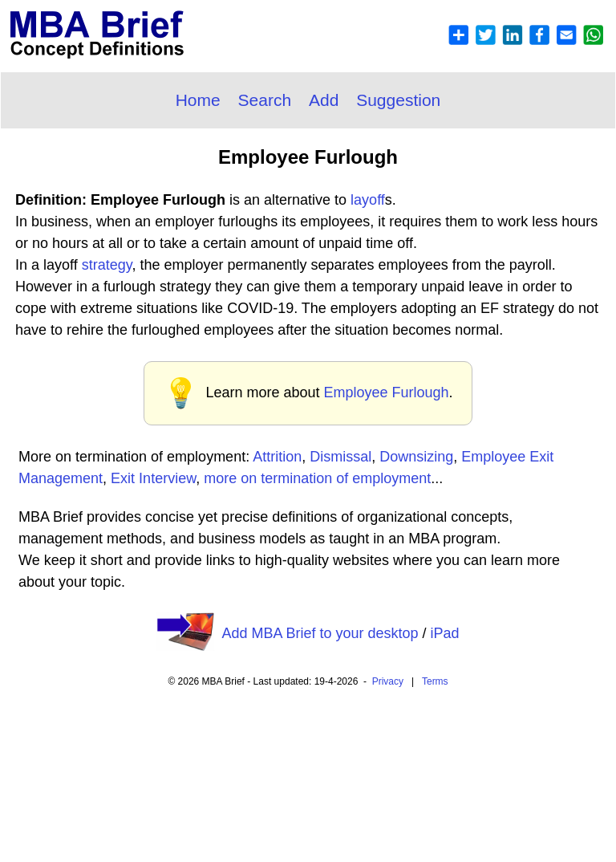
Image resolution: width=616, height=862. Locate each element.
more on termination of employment (317, 478)
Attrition (277, 457)
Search (265, 100)
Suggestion (398, 100)
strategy (107, 265)
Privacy (388, 681)
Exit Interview (153, 478)
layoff (368, 200)
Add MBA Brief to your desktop (320, 633)
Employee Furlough (386, 392)
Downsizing (416, 457)
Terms (435, 681)
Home (198, 100)
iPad (445, 633)
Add (324, 100)
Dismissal (340, 457)
